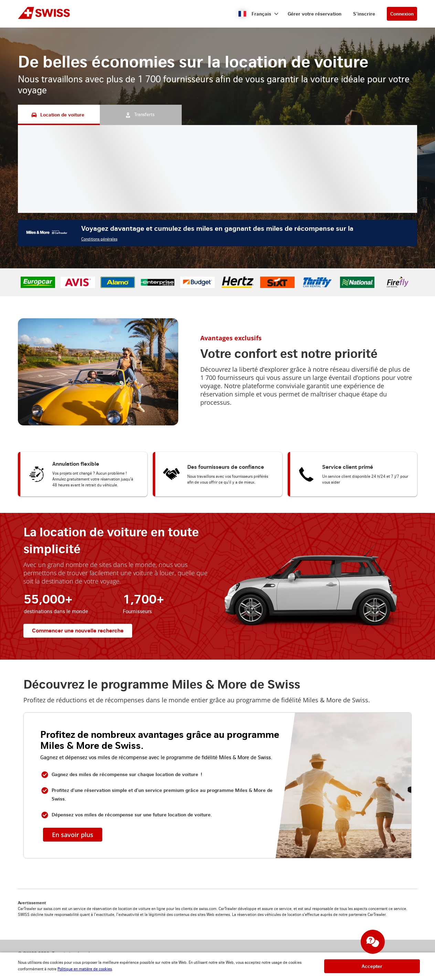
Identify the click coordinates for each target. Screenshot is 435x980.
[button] (259, 14)
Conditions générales (99, 239)
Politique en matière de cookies (85, 969)
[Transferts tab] (141, 115)
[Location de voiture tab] (59, 115)
